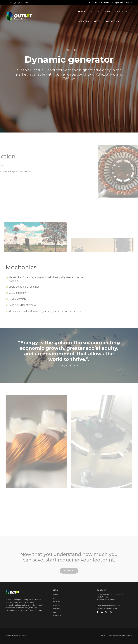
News (119, 10)
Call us (99, 3)
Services (106, 10)
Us (54, 598)
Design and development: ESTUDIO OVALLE (116, 636)
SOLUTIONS (72, 10)
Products (89, 10)
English (27, 3)
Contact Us (54, 20)
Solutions (57, 602)
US (59, 10)
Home (50, 10)
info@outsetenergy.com (122, 3)
